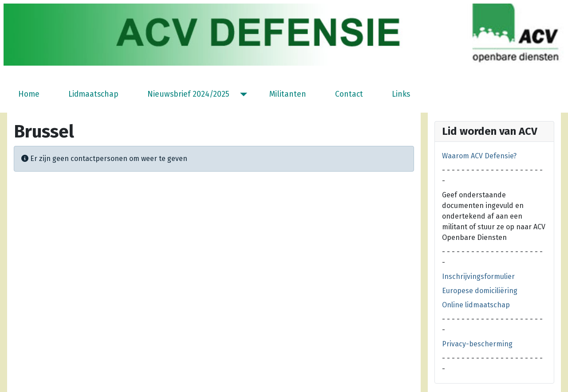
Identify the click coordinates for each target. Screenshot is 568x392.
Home (29, 94)
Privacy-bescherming (477, 344)
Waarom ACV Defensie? (479, 156)
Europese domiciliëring (480, 291)
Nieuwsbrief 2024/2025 (188, 94)
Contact (349, 94)
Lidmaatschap (93, 94)
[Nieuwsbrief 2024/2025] (242, 94)
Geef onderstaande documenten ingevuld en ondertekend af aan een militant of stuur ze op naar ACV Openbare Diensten (494, 216)
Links (401, 94)
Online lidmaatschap (476, 305)
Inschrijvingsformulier (478, 276)
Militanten (288, 94)
